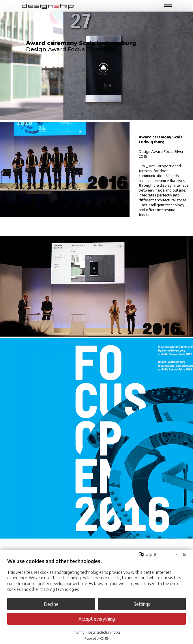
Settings (142, 604)
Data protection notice (104, 632)
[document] (96, 579)
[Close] (184, 554)
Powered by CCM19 (97, 639)
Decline (51, 604)
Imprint (78, 632)
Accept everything (97, 619)
